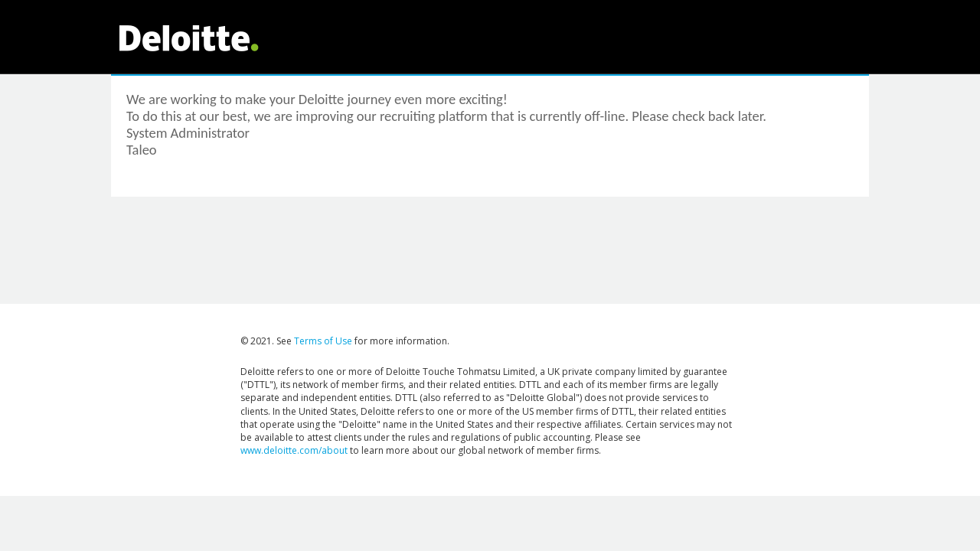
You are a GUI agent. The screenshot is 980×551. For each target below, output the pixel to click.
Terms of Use (323, 341)
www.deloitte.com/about (294, 450)
